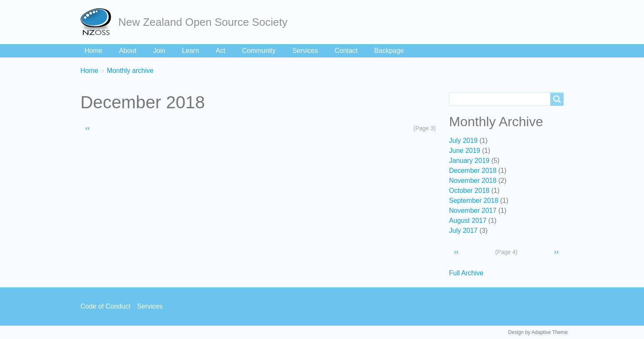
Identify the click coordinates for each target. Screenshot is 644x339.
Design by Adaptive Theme (538, 332)
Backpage (389, 51)
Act (221, 51)
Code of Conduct (105, 306)
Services (305, 51)
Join (159, 51)
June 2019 (465, 151)
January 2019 (469, 161)
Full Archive (466, 273)
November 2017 (473, 211)
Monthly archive (130, 71)
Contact (346, 51)
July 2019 (463, 141)
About (128, 51)
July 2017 (463, 231)
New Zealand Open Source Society (203, 22)
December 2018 (473, 171)
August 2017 (468, 221)
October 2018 (469, 191)
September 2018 (474, 201)
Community (259, 51)
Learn (191, 51)
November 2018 (473, 181)
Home (94, 51)
